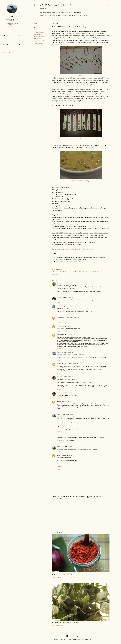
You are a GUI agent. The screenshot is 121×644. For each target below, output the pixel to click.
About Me (48, 15)
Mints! (59, 352)
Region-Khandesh (39, 41)
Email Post (59, 270)
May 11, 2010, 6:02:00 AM (69, 306)
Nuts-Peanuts (38, 39)
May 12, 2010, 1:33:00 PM (67, 352)
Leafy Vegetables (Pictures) (77, 15)
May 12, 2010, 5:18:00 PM (72, 364)
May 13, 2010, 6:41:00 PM (65, 401)
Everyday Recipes (39, 32)
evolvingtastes (62, 318)
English (36, 30)
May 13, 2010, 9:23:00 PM (68, 414)
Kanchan (60, 283)
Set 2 (81, 138)
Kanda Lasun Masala (64, 574)
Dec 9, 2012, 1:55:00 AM (67, 455)
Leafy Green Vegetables (65, 622)
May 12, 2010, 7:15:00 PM (66, 393)
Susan (59, 377)
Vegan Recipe (38, 43)
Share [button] (35, 23)
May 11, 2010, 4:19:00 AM (67, 297)
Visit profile (12, 27)
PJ (58, 401)
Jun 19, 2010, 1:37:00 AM (71, 435)
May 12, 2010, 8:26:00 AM (65, 326)
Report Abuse (8, 53)
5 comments (60, 577)
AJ (58, 326)
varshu (59, 455)
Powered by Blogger (72, 636)
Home (42, 15)
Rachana (60, 306)
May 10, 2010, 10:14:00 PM (69, 283)
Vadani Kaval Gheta (56, 5)
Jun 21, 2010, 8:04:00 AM (68, 447)
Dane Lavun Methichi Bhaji (81, 181)
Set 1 (81, 76)
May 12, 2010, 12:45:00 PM (69, 335)
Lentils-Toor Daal (39, 37)
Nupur (59, 297)
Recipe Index (56, 15)
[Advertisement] (81, 516)
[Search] (109, 5)
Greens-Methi (38, 34)
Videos (64, 15)
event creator (90, 249)
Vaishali (59, 335)
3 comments (60, 626)
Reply (59, 294)
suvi (58, 393)
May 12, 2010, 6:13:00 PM (67, 377)
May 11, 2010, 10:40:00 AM (73, 318)
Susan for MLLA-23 (71, 249)
